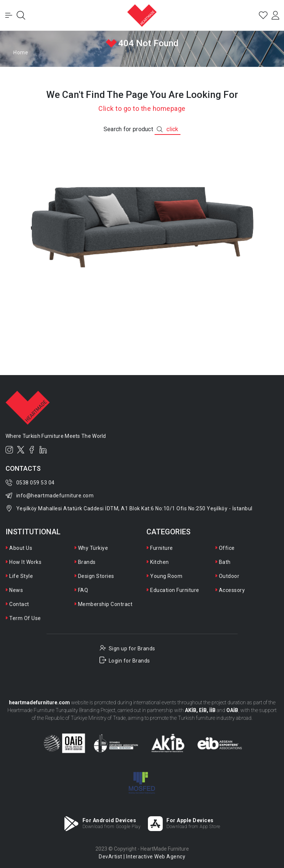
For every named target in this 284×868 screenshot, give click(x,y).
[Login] (275, 16)
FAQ (83, 590)
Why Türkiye (93, 548)
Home (21, 52)
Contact (19, 604)
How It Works (25, 562)
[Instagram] (9, 450)
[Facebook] (32, 450)
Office (227, 548)
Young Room (166, 576)
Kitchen (160, 562)
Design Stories (96, 576)
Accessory (232, 590)
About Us (21, 548)
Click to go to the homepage (142, 108)
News (16, 590)
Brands (87, 562)
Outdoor (229, 576)
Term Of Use (25, 618)
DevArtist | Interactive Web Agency (142, 857)
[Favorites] (263, 16)
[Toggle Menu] (9, 16)
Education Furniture (175, 590)
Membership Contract (105, 604)
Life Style (21, 576)
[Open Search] (21, 16)
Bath (225, 562)
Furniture (162, 548)
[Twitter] (21, 450)
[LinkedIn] (43, 450)
